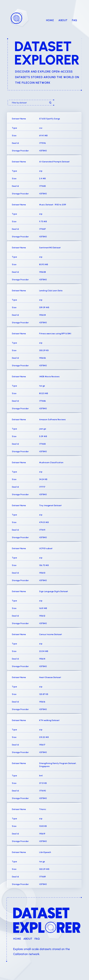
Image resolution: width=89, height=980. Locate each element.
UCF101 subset (46, 549)
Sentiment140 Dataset (50, 248)
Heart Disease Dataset (50, 678)
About (63, 20)
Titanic (43, 809)
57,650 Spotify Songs (50, 119)
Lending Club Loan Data (51, 291)
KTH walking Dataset (49, 721)
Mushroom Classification (51, 463)
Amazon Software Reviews (52, 420)
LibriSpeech (45, 852)
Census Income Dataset (51, 635)
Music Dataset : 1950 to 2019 (53, 205)
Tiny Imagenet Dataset (50, 506)
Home (50, 20)
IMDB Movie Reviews (49, 377)
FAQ (74, 20)
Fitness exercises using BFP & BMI (55, 334)
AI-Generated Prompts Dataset (54, 162)
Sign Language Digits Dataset (54, 592)
